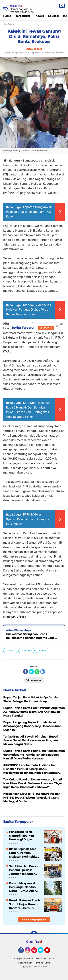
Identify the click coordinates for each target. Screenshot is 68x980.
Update (46, 328)
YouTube (50, 952)
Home (7, 16)
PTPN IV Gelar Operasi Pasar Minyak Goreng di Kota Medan (27, 519)
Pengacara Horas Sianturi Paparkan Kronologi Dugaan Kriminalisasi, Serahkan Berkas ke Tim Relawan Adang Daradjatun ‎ (23, 836)
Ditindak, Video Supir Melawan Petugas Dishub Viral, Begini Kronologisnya (29, 310)
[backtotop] (34, 934)
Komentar (34, 680)
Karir (51, 959)
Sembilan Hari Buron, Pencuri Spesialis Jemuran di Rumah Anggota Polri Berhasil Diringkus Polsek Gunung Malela (24, 870)
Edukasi (53, 16)
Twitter (42, 952)
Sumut (42, 651)
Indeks (39, 16)
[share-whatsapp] (37, 672)
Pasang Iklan (25, 963)
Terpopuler (23, 16)
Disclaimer (41, 959)
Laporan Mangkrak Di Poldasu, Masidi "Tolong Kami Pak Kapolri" (29, 212)
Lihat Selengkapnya (34, 920)
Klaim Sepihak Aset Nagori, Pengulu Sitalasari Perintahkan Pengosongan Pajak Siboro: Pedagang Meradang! (24, 853)
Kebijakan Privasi (23, 959)
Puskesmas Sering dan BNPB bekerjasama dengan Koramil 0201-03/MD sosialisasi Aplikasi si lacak (31, 636)
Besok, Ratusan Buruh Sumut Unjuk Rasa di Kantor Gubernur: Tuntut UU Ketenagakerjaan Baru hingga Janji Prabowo (24, 904)
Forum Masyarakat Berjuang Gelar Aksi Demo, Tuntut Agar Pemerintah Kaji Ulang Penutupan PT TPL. (25, 887)
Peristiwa (26, 651)
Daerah (10, 651)
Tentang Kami (42, 963)
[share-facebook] (25, 672)
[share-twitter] (31, 672)
